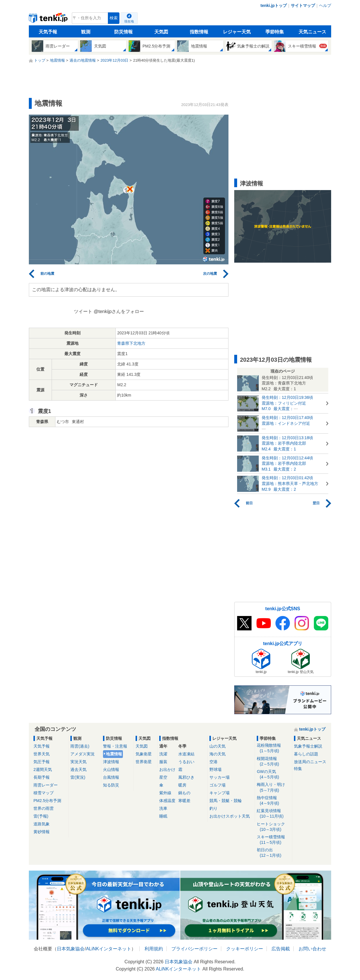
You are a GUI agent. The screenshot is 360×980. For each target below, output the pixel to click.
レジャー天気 (237, 32)
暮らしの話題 (306, 754)
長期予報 (42, 777)
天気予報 (48, 32)
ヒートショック (273, 827)
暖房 (182, 785)
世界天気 (42, 754)
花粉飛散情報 (273, 748)
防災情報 (123, 32)
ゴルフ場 (217, 785)
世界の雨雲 (44, 808)
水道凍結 (186, 754)
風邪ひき (186, 777)
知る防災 (111, 785)
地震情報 (114, 754)
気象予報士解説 (308, 746)
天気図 (161, 32)
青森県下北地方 (131, 343)
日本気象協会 (71, 949)
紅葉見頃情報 (273, 814)
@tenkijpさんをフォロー (119, 311)
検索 (114, 18)
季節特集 (275, 32)
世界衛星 (144, 762)
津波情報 (111, 762)
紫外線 (165, 793)
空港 (213, 762)
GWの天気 (273, 775)
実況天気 (78, 762)
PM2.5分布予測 (47, 801)
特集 (298, 769)
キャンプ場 (220, 793)
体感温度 (167, 801)
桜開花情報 (273, 762)
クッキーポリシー (245, 949)
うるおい (186, 762)
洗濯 (163, 754)
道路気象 (42, 824)
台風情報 (111, 777)
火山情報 (111, 769)
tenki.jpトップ (274, 5)
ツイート (83, 311)
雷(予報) (41, 816)
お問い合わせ (312, 949)
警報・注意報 (115, 746)
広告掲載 (281, 949)
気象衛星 (144, 754)
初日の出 (273, 853)
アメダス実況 (82, 754)
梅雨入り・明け (273, 787)
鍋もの (184, 793)
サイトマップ (303, 5)
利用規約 (154, 949)
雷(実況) (78, 777)
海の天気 (217, 754)
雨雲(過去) (80, 746)
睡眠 (163, 816)
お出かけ (167, 769)
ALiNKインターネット (109, 949)
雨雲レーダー (46, 785)
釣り (213, 808)
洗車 (163, 808)
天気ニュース (312, 32)
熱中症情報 (273, 801)
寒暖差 (184, 801)
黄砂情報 (42, 832)
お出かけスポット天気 (230, 816)
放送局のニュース (310, 762)
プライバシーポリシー (194, 949)
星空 (163, 777)
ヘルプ (325, 5)
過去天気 (78, 769)
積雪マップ (44, 793)
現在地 (129, 21)
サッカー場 (220, 777)
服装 (163, 762)
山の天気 (217, 746)
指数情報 (199, 32)
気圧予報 (42, 762)
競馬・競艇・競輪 (226, 801)
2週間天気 (43, 769)
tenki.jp (49, 20)
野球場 (215, 769)
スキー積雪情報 (273, 840)
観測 (86, 32)
